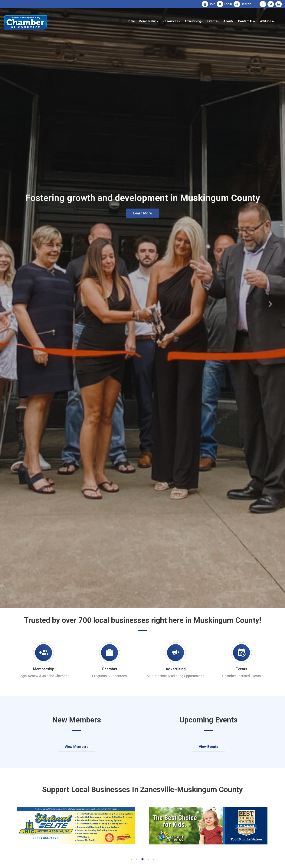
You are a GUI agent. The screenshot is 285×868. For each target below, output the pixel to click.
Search (246, 4)
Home (131, 21)
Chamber (110, 669)
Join (212, 4)
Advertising (193, 21)
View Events (209, 747)
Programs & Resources (110, 676)
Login (228, 4)
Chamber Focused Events (242, 676)
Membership (147, 21)
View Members (77, 747)
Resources (170, 21)
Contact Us (246, 21)
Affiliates (267, 21)
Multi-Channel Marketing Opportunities (176, 676)
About (228, 21)
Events (212, 21)
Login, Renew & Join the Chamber (44, 676)
